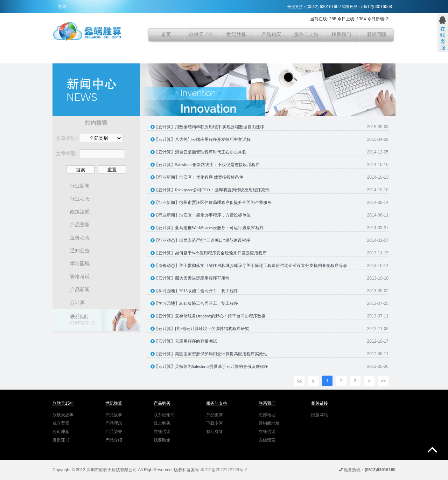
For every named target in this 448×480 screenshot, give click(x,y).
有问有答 (215, 432)
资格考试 (80, 276)
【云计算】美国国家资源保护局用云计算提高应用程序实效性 (211, 354)
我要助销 (162, 440)
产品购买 (271, 35)
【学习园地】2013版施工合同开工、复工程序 (196, 291)
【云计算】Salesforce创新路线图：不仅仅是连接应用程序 (207, 165)
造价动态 (80, 238)
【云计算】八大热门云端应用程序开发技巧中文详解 (202, 139)
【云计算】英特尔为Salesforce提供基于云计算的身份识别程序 (211, 366)
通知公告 (80, 251)
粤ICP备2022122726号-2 (223, 470)
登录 (62, 7)
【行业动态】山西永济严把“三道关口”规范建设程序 (202, 240)
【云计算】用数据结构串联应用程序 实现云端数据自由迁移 (209, 127)
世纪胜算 (236, 35)
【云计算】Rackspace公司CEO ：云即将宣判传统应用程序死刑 (212, 190)
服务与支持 (306, 35)
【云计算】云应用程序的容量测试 (185, 341)
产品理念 (114, 423)
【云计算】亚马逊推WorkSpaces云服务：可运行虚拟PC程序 (209, 228)
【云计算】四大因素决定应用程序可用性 (192, 278)
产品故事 (114, 415)
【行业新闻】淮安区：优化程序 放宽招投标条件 (199, 177)
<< (299, 381)
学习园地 (80, 263)
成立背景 (61, 423)
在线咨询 (162, 432)
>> (383, 381)
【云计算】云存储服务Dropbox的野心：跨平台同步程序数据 (210, 316)
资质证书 (61, 440)
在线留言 (267, 440)
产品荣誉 (114, 432)
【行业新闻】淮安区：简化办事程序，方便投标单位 (202, 215)
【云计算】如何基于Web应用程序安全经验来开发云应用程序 (210, 253)
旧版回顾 (376, 35)
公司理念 (61, 432)
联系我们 (341, 35)
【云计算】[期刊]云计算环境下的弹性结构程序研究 (202, 329)
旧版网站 (320, 415)
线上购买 (162, 423)
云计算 (77, 302)
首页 (166, 35)
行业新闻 (80, 186)
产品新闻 (80, 289)
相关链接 (320, 403)
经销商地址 (269, 423)
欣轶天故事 (63, 415)
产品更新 (80, 225)
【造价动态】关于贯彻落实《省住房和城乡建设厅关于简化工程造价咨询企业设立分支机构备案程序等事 (251, 266)
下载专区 (215, 423)
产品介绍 (114, 440)
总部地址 (267, 415)
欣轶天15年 (201, 35)
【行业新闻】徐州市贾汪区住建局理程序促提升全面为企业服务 (213, 203)
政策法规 (80, 212)
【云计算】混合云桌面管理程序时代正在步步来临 (200, 152)
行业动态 (80, 199)
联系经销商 (164, 415)
